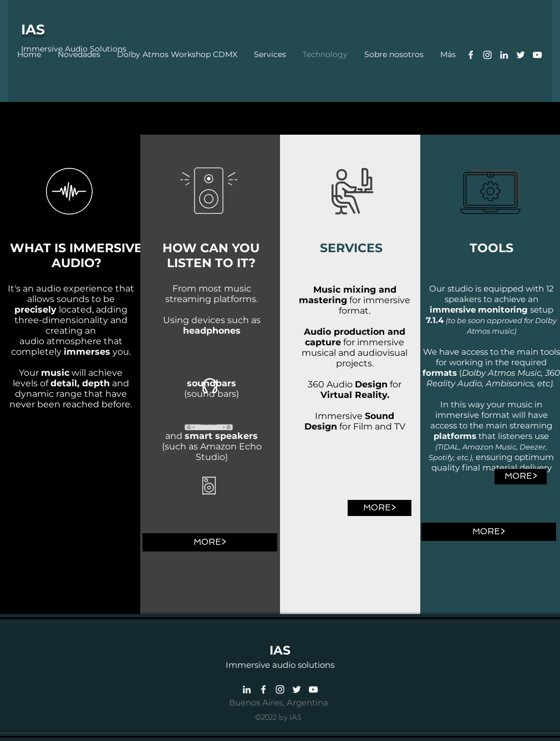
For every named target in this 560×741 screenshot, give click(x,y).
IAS (33, 29)
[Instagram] (487, 55)
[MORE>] (210, 542)
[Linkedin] (504, 55)
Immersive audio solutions (280, 665)
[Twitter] (521, 55)
